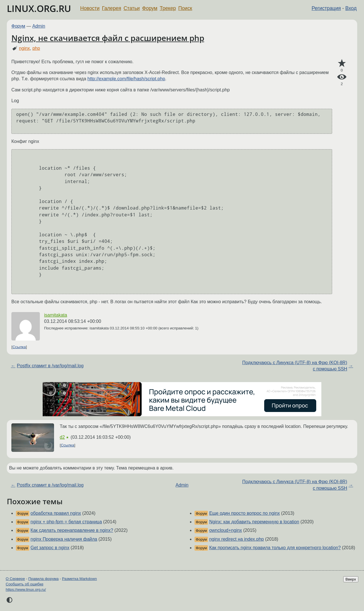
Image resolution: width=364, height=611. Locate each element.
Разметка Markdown (79, 579)
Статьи (132, 8)
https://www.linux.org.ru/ (26, 590)
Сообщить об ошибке (25, 584)
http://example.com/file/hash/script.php (126, 79)
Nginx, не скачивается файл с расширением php (108, 38)
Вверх (351, 579)
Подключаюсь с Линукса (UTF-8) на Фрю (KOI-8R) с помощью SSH (295, 366)
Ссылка (19, 347)
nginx (24, 48)
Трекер (168, 8)
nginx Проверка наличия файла (64, 539)
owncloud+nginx (226, 530)
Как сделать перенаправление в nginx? (72, 530)
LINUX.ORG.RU (39, 8)
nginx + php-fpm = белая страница (66, 522)
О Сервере (15, 579)
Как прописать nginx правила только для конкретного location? (275, 548)
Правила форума (44, 579)
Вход (351, 8)
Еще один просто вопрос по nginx (245, 513)
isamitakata (56, 315)
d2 (62, 437)
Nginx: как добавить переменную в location (254, 522)
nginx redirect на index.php (237, 539)
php (36, 48)
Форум (150, 8)
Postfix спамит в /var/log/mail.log (50, 366)
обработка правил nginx (56, 513)
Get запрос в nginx (50, 548)
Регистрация (326, 8)
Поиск (185, 8)
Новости (90, 8)
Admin (39, 26)
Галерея (112, 8)
